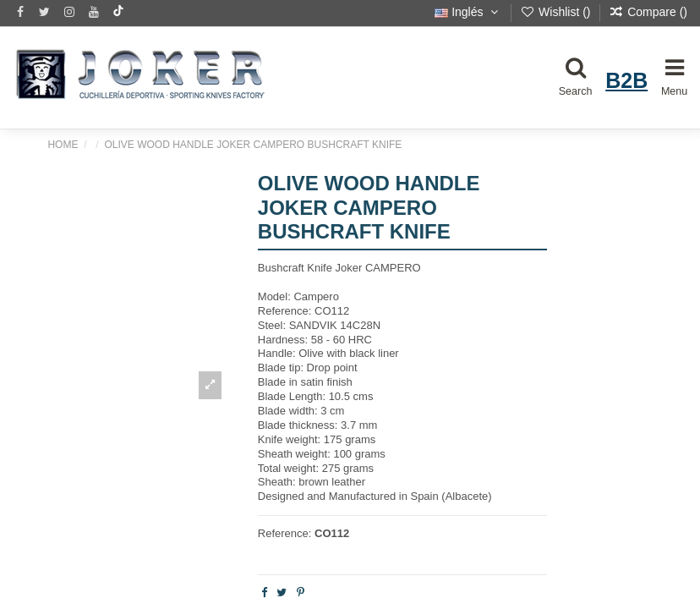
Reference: (285, 533)
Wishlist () (557, 12)
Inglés (468, 12)
